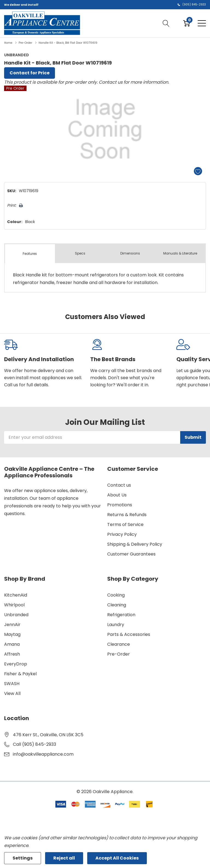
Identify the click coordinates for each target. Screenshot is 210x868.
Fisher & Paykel (20, 674)
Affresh (12, 654)
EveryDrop (16, 664)
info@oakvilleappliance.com (43, 754)
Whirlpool (14, 605)
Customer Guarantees (131, 554)
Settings (23, 858)
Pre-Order (119, 654)
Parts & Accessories (129, 634)
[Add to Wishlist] (198, 171)
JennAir (12, 625)
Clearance (119, 644)
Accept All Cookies (117, 858)
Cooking (116, 595)
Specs (80, 253)
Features (30, 254)
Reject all (64, 858)
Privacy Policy (122, 534)
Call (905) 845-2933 (34, 744)
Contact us (119, 485)
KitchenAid (16, 595)
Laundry (116, 625)
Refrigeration (121, 615)
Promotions (120, 505)
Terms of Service (125, 524)
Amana (12, 644)
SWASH (12, 684)
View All (12, 693)
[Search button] (166, 23)
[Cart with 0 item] (187, 23)
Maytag (12, 634)
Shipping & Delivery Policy (135, 544)
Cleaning (117, 605)
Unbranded (16, 615)
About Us (117, 495)
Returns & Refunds (127, 515)
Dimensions (130, 253)
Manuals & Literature (180, 253)
